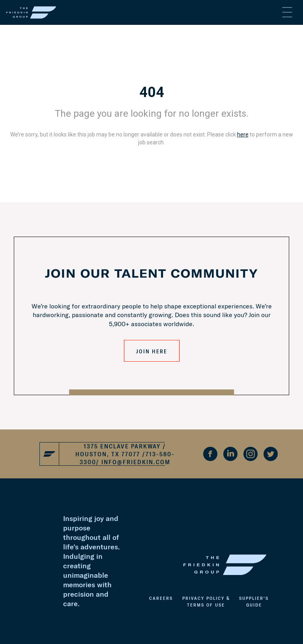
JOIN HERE (152, 351)
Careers (161, 598)
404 (152, 92)
